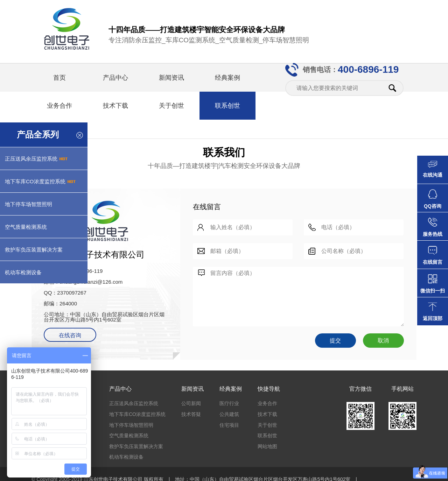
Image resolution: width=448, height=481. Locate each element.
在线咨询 (70, 335)
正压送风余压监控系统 (134, 403)
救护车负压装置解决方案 (136, 446)
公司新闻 (191, 403)
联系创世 (227, 106)
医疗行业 (229, 403)
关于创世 (171, 106)
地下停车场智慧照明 (131, 425)
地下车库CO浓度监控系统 (137, 414)
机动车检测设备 (126, 457)
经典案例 (227, 78)
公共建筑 (229, 414)
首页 (59, 78)
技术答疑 (191, 414)
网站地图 (267, 446)
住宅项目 (229, 425)
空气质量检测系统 (129, 436)
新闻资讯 (171, 78)
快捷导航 (269, 389)
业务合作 (59, 106)
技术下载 (115, 106)
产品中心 (115, 78)
